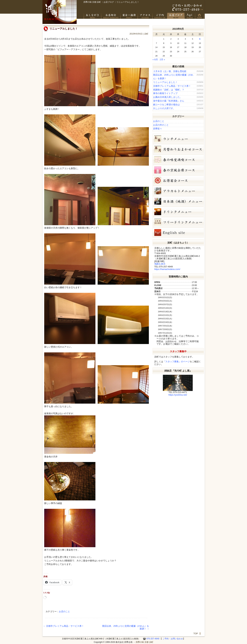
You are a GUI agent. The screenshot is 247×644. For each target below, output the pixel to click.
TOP (196, 633)
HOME (200, 16)
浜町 (146, 34)
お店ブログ (176, 16)
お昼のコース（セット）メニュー (178, 139)
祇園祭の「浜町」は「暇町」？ (169, 90)
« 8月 (155, 60)
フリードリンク (178, 222)
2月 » (162, 60)
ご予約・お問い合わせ (188, 8)
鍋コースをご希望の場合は (166, 105)
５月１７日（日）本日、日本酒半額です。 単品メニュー (178, 191)
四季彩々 (158, 129)
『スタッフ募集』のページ (177, 362)
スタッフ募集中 (178, 351)
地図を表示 (160, 264)
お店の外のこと (161, 125)
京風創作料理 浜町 (111, 16)
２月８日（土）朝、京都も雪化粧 (170, 71)
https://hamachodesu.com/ (167, 269)
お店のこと (64, 611)
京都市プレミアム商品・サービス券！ (64, 626)
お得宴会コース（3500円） (178, 180)
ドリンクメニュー (178, 212)
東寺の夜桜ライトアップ (165, 93)
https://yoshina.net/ (178, 395)
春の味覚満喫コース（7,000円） (178, 160)
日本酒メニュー (178, 201)
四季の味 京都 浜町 (60, 12)
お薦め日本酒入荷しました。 (168, 97)
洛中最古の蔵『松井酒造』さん (169, 101)
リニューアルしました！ (165, 82)
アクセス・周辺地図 (145, 16)
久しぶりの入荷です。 (164, 108)
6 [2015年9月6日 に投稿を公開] (200, 39)
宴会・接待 (129, 16)
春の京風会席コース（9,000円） (178, 170)
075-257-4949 (153, 639)
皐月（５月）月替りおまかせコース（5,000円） (178, 149)
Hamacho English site (190, 16)
